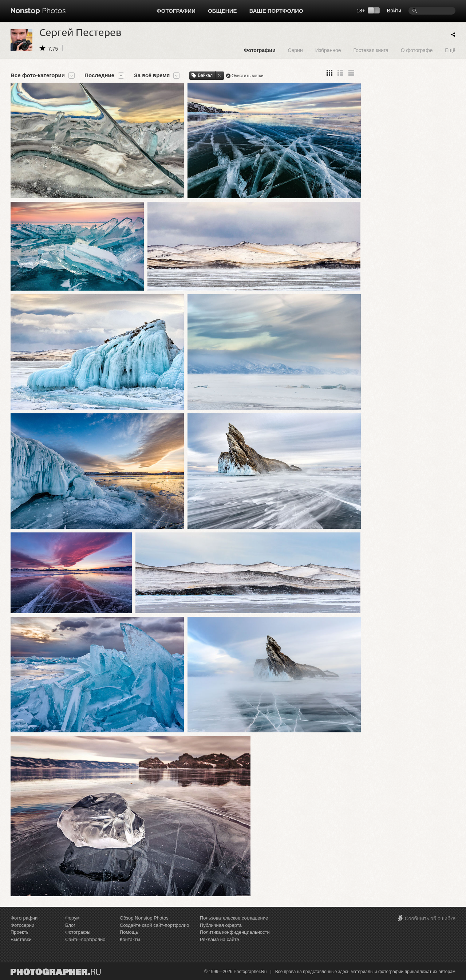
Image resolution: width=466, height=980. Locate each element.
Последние (99, 75)
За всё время (152, 75)
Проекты (20, 932)
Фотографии (176, 11)
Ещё (450, 50)
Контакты (130, 939)
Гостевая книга (371, 50)
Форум (72, 918)
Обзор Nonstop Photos (144, 918)
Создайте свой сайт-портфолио (154, 925)
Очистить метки (248, 76)
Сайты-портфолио (85, 939)
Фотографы (78, 932)
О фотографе (417, 50)
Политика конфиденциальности (235, 932)
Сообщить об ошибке (430, 918)
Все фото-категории (38, 75)
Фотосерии (22, 925)
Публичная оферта (221, 925)
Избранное (328, 50)
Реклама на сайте (220, 939)
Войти (394, 11)
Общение (222, 11)
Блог (70, 925)
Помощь (129, 932)
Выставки (21, 939)
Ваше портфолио (276, 11)
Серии (295, 50)
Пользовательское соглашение (234, 918)
